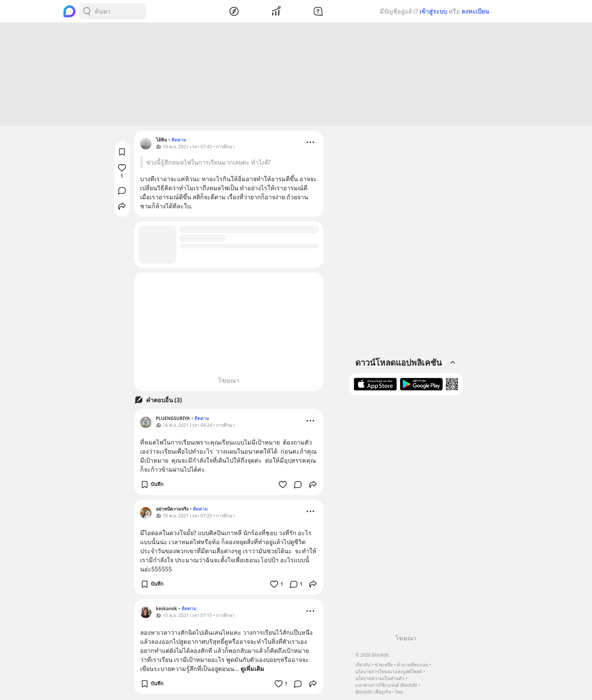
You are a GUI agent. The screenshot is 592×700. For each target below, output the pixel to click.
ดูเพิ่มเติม (252, 670)
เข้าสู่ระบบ (433, 11)
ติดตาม (179, 141)
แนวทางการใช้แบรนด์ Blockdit (386, 685)
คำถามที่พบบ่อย (412, 665)
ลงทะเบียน (475, 11)
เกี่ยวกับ (363, 665)
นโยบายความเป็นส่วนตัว (380, 678)
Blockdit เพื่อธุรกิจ (373, 692)
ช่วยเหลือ (384, 665)
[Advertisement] (296, 75)
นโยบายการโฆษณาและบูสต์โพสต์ (389, 672)
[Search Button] (87, 11)
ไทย (399, 692)
